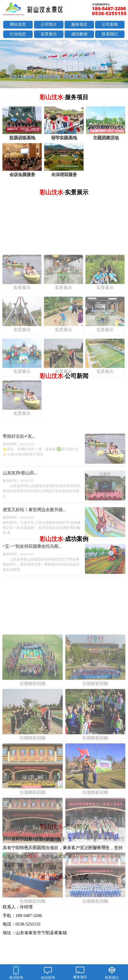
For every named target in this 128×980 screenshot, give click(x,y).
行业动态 (18, 35)
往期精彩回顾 (33, 755)
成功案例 (79, 35)
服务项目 (79, 25)
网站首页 (18, 25)
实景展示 (49, 35)
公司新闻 (110, 25)
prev (7, 65)
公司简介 (49, 25)
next (121, 65)
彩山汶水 (64, 97)
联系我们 (110, 35)
